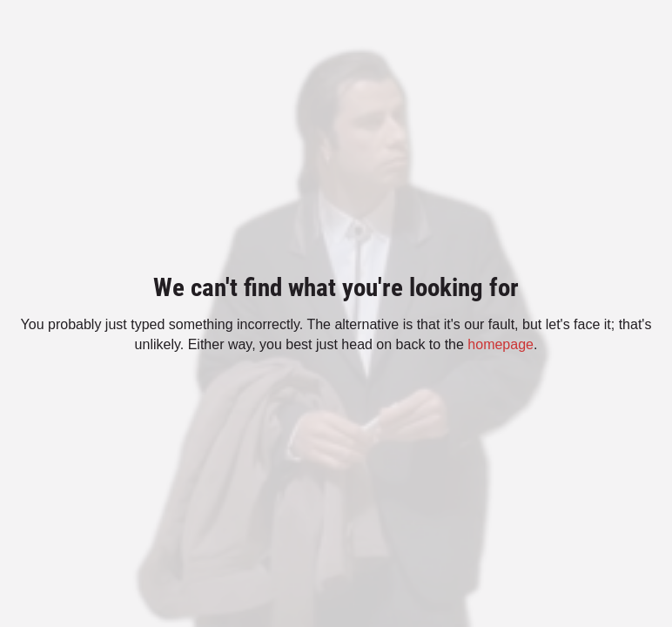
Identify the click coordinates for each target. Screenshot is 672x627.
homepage (501, 344)
